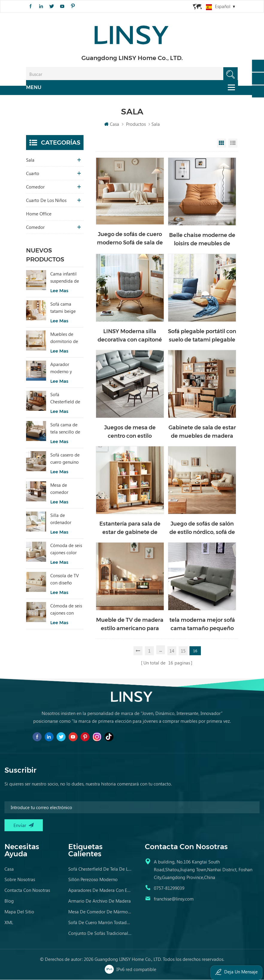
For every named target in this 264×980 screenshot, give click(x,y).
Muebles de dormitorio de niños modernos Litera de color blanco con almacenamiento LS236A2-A (67, 340)
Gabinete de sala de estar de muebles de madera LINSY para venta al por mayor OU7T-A (202, 434)
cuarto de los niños (46, 202)
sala (30, 162)
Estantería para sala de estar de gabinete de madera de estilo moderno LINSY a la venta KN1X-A (130, 530)
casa (9, 869)
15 (183, 652)
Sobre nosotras (20, 880)
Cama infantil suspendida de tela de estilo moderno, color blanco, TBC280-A (66, 279)
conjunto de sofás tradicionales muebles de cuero (100, 934)
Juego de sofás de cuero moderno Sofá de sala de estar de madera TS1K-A (130, 241)
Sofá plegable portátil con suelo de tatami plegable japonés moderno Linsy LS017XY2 (202, 338)
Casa (112, 126)
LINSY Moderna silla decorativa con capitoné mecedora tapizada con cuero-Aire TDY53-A (130, 338)
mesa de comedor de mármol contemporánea (100, 912)
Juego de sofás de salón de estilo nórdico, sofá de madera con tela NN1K (202, 530)
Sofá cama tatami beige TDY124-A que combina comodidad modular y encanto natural (66, 310)
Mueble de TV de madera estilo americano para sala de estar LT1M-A (130, 626)
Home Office (39, 215)
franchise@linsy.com (174, 899)
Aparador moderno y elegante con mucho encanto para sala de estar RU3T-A (66, 370)
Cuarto (33, 175)
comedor (35, 189)
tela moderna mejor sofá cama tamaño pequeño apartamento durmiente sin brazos (202, 626)
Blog (9, 901)
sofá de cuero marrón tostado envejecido (100, 923)
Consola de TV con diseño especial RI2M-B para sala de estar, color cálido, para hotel (66, 581)
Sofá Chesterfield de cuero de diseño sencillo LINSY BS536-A (66, 400)
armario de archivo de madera (100, 901)
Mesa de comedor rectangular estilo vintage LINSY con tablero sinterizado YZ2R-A (64, 491)
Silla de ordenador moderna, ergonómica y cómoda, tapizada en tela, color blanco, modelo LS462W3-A (67, 521)
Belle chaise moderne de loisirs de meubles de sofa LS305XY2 (202, 242)
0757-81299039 (169, 889)
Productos (136, 126)
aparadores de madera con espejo (100, 891)
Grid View (221, 145)
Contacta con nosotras (27, 891)
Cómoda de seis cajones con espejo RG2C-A (66, 611)
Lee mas (59, 292)
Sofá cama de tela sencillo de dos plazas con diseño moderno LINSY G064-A (67, 430)
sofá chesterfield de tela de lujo (100, 869)
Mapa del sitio (19, 912)
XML (9, 923)
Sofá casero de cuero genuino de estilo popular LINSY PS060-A (65, 460)
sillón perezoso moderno (93, 880)
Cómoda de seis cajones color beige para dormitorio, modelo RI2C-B (66, 551)
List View (233, 145)
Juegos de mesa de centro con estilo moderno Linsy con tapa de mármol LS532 (130, 434)
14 (172, 652)
